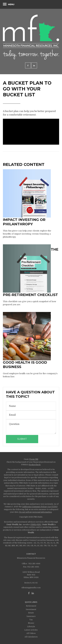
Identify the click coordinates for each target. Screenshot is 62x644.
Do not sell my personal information (35, 512)
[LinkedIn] (33, 593)
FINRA (34, 525)
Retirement (31, 606)
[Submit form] (22, 439)
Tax (31, 620)
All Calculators (31, 637)
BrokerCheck (35, 465)
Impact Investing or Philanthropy (24, 222)
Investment (31, 609)
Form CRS (34, 459)
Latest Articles (31, 630)
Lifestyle (31, 627)
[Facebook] (29, 593)
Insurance (31, 616)
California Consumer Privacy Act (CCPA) (40, 507)
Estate (31, 613)
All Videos (31, 633)
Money (31, 623)
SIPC (39, 525)
